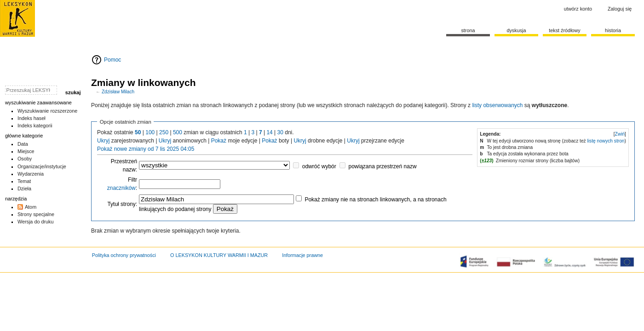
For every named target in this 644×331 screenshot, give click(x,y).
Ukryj (103, 141)
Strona (468, 30)
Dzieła (24, 188)
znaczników (121, 188)
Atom (31, 207)
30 (280, 132)
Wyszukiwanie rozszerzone (48, 111)
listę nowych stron (606, 141)
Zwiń (620, 134)
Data (23, 144)
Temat (24, 181)
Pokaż (219, 141)
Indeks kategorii (35, 126)
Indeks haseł (32, 118)
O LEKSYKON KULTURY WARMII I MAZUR (219, 255)
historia (613, 30)
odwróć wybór (319, 166)
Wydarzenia (31, 174)
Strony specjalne (36, 214)
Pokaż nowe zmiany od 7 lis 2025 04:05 (146, 149)
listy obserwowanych (497, 105)
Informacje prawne (302, 255)
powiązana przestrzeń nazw (382, 166)
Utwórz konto (578, 9)
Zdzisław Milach (118, 92)
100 (150, 132)
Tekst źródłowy (565, 30)
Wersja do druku (36, 222)
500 (178, 132)
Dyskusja (516, 30)
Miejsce (26, 151)
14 (269, 132)
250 (164, 132)
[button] (620, 134)
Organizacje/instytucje (42, 166)
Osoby (25, 159)
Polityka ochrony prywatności (124, 255)
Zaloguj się (620, 9)
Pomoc (112, 60)
